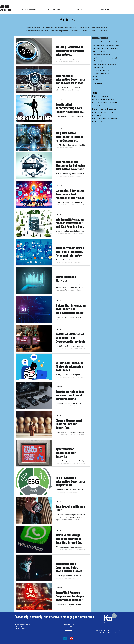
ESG (116, 112)
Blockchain (104, 122)
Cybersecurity (113, 102)
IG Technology (111, 99)
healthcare (96, 122)
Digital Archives (97, 115)
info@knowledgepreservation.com (25, 632)
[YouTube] (72, 638)
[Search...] (106, 5)
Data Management (99, 99)
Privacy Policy (102, 632)
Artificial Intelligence (99, 106)
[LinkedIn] (65, 638)
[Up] (114, 616)
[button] (107, 9)
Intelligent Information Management (104, 109)
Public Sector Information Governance (105, 119)
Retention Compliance (100, 112)
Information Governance (100, 96)
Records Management (100, 102)
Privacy (111, 112)
